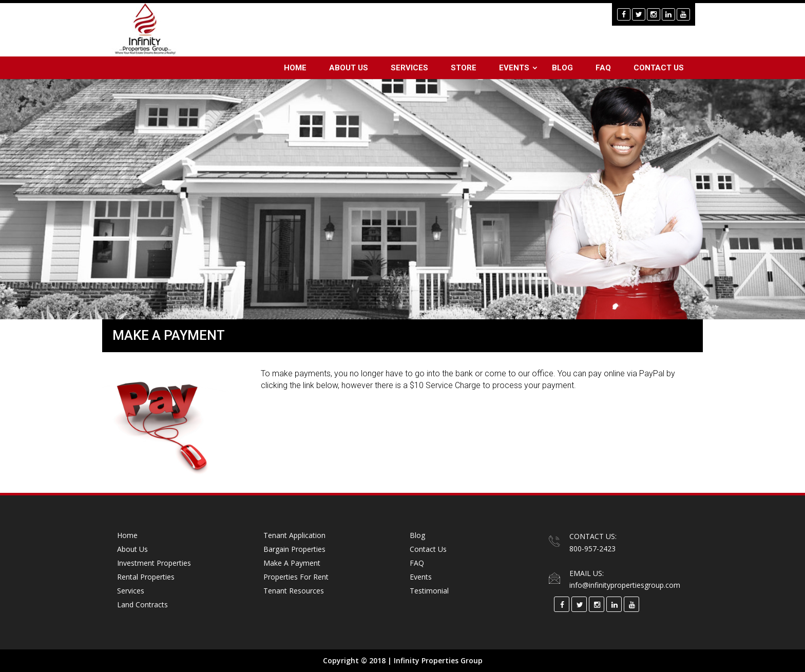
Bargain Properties (294, 549)
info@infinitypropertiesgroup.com (625, 585)
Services (409, 68)
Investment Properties (154, 563)
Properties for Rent (296, 577)
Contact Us (659, 68)
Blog (562, 68)
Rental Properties (146, 577)
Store (464, 68)
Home (295, 68)
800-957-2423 (592, 549)
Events (514, 68)
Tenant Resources (294, 591)
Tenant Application (294, 535)
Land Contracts (142, 604)
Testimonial (429, 591)
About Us (349, 68)
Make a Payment (292, 563)
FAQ (603, 68)
